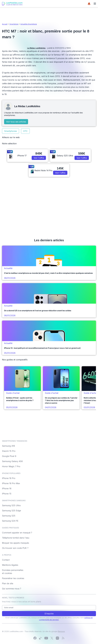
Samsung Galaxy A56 (12, 461)
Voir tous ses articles (16, 122)
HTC (25, 131)
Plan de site (8, 583)
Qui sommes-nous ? (12, 589)
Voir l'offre (39, 158)
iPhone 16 (7, 488)
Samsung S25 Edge (11, 511)
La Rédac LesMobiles (36, 48)
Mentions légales (10, 565)
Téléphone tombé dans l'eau (16, 538)
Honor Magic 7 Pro (11, 466)
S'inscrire (49, 614)
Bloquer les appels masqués (16, 543)
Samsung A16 (8, 446)
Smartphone (14, 24)
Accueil (5, 24)
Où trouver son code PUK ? (15, 548)
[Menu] (95, 4)
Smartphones (11, 131)
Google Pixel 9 (9, 456)
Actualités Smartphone (29, 24)
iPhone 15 (7, 494)
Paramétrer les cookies (13, 578)
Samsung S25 (9, 516)
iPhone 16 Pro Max (11, 483)
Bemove (61, 631)
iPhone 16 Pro (9, 478)
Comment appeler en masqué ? (17, 533)
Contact (6, 560)
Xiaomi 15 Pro (9, 451)
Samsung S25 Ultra (11, 505)
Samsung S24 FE (10, 521)
